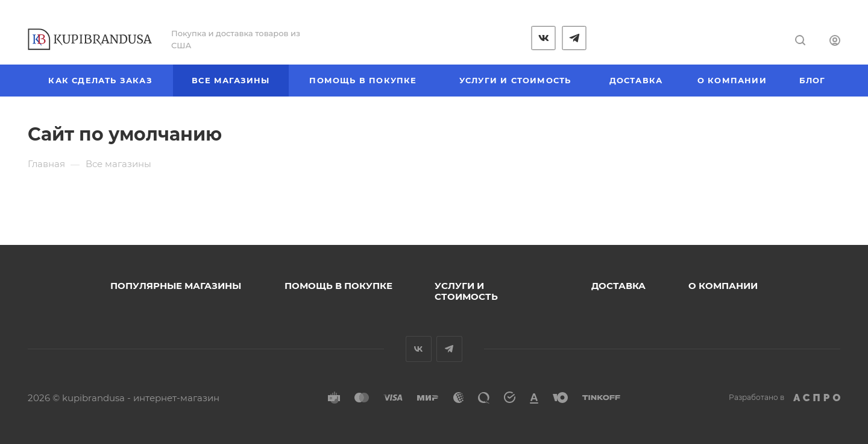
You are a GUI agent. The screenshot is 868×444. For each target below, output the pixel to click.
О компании (723, 286)
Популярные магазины (176, 286)
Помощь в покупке (338, 286)
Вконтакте (419, 349)
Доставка (618, 286)
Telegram (449, 349)
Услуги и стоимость (466, 291)
